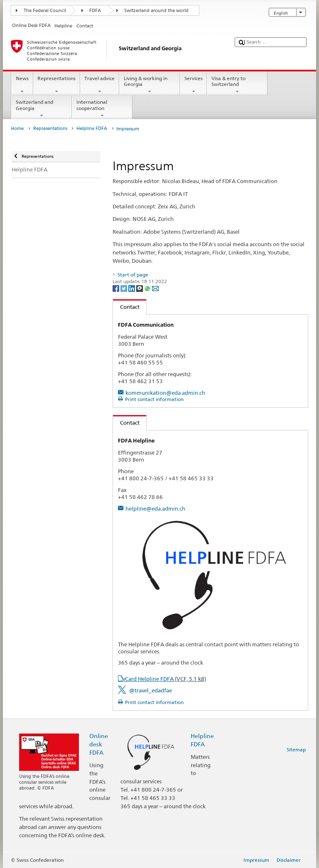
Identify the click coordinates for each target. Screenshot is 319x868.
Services (193, 85)
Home (17, 128)
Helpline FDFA (92, 128)
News (22, 85)
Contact (126, 307)
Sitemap (296, 749)
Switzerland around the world (156, 11)
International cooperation (102, 109)
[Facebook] (117, 288)
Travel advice (100, 85)
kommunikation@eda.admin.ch (165, 393)
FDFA (95, 11)
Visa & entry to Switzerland (237, 85)
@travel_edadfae (151, 690)
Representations (57, 85)
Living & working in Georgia (150, 85)
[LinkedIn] (132, 288)
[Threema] (140, 288)
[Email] (155, 288)
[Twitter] (124, 288)
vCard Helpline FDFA (164, 679)
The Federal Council (45, 11)
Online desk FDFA (99, 744)
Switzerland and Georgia (42, 109)
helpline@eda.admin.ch (155, 509)
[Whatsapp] (148, 288)
